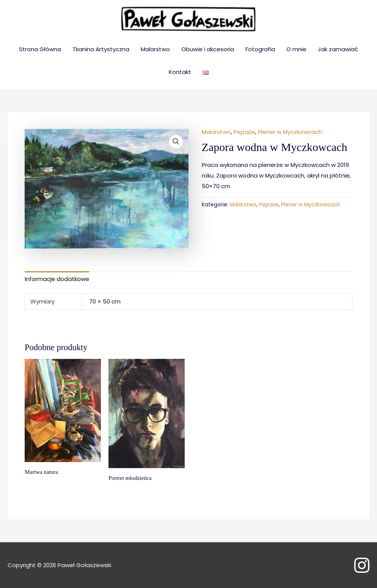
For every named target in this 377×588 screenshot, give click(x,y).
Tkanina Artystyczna (101, 49)
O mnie (296, 49)
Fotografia (260, 49)
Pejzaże (244, 132)
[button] (176, 141)
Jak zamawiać (338, 49)
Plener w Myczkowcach (290, 132)
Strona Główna (40, 49)
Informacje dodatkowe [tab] (57, 279)
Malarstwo (155, 49)
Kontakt (180, 72)
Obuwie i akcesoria (208, 49)
